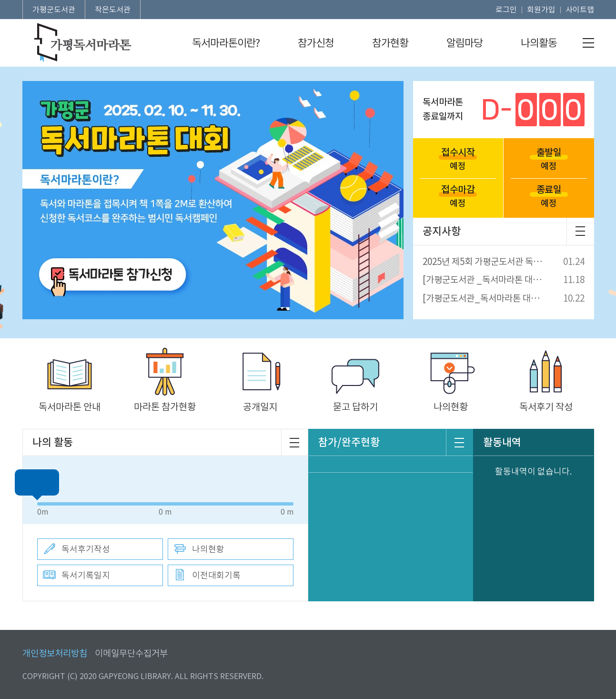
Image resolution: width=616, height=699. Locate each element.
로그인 (506, 10)
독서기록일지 (86, 575)
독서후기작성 (86, 549)
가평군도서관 (54, 10)
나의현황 (208, 549)
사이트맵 (580, 10)
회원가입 (541, 10)
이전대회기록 (216, 575)
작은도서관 (113, 10)
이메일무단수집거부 (131, 653)
